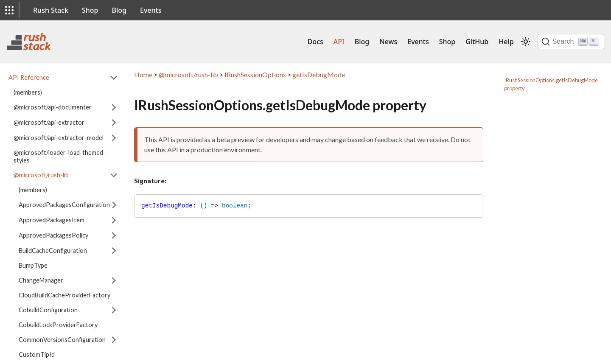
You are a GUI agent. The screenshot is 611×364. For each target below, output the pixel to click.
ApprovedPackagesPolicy (53, 235)
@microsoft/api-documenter (53, 107)
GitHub (477, 42)
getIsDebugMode (319, 74)
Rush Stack (51, 10)
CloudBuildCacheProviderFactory (64, 295)
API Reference (29, 77)
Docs (315, 42)
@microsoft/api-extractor (49, 122)
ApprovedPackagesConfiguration (64, 205)
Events (151, 10)
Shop (90, 10)
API (339, 42)
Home (143, 74)
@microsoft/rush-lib (41, 175)
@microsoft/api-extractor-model (59, 138)
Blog (119, 10)
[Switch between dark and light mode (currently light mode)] (526, 42)
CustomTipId (37, 354)
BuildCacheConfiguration (53, 251)
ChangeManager (41, 280)
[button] (9, 10)
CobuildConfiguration (48, 310)
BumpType (33, 265)
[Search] (571, 42)
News (388, 42)
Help (506, 42)
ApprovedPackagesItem (52, 220)
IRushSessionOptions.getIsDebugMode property (551, 84)
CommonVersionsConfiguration (62, 340)
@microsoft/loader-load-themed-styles (60, 156)
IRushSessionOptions (255, 74)
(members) (28, 92)
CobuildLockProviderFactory (58, 325)
